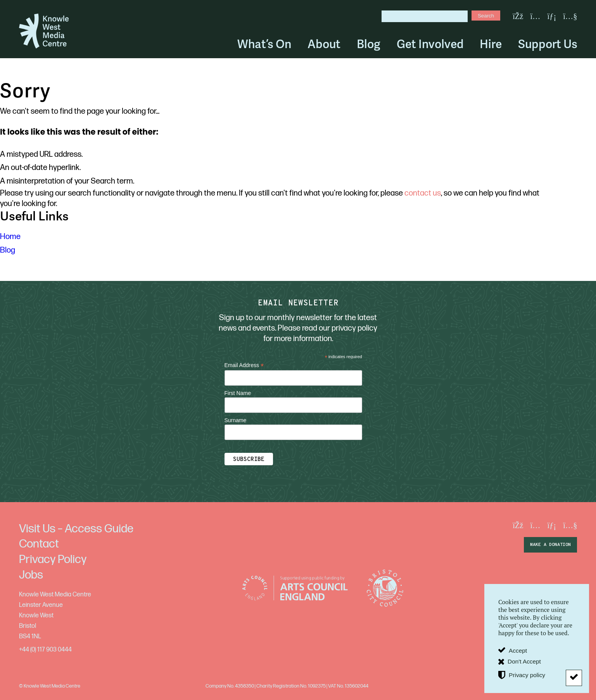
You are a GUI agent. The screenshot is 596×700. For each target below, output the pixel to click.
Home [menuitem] (10, 237)
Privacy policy (527, 675)
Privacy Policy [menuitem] (53, 560)
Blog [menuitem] (369, 44)
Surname (236, 420)
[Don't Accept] (574, 678)
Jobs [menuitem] (31, 575)
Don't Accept (524, 661)
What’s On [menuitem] (264, 44)
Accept (518, 651)
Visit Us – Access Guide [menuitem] (76, 529)
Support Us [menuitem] (548, 44)
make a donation (550, 545)
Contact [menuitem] (39, 544)
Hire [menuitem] (491, 44)
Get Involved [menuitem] (430, 44)
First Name (238, 393)
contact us (423, 193)
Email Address (244, 365)
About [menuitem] (324, 44)
